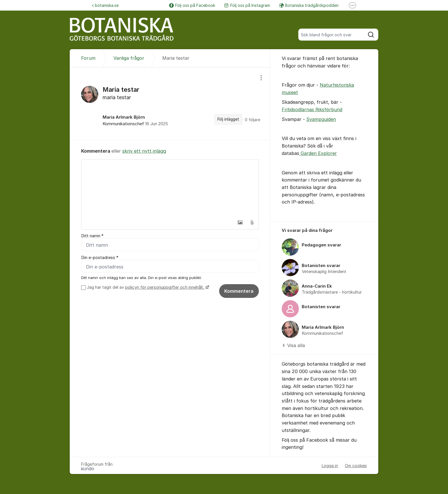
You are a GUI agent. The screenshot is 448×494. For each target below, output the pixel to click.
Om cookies (356, 466)
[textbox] (170, 188)
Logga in (330, 466)
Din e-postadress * (100, 258)
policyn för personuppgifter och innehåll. (165, 287)
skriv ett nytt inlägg (144, 151)
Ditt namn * (92, 236)
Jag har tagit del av (147, 287)
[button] (240, 222)
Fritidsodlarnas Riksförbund (312, 109)
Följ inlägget (228, 119)
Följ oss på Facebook (192, 5)
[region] (170, 104)
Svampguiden (321, 119)
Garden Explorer (318, 153)
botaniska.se (105, 5)
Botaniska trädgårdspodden (309, 5)
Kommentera (239, 291)
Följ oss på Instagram (247, 5)
